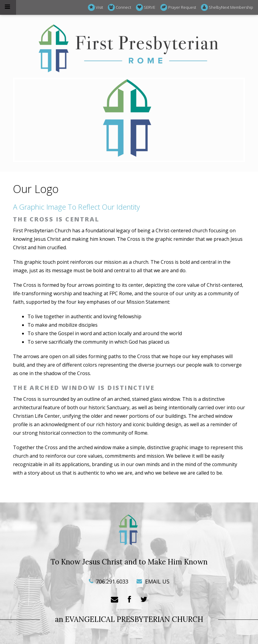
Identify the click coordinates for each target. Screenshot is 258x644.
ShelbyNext (129, 629)
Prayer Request (178, 7)
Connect (119, 7)
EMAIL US (153, 581)
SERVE (146, 7)
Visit (95, 7)
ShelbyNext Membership (227, 7)
